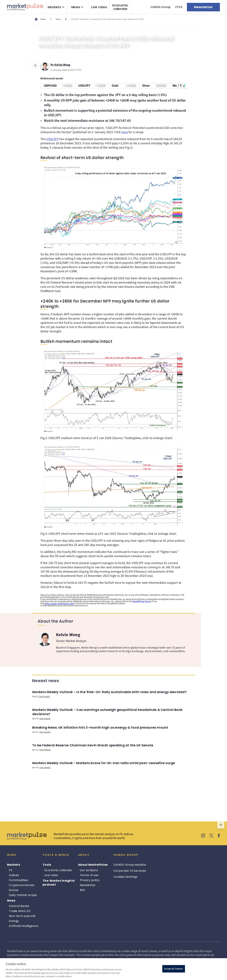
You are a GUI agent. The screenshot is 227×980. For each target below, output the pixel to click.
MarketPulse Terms (142, 601)
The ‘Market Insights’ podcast (59, 883)
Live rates (99, 7)
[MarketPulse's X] (211, 836)
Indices (14, 875)
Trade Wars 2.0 (20, 911)
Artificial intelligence (23, 926)
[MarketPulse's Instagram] (203, 836)
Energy (14, 921)
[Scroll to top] (221, 825)
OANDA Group (161, 7)
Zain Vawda (44, 696)
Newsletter (88, 885)
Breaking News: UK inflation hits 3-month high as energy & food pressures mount (100, 727)
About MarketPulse (93, 865)
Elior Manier (45, 750)
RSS (82, 890)
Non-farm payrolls (22, 916)
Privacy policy (90, 880)
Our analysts (89, 870)
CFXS (179, 7)
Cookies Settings (125, 877)
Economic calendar (120, 7)
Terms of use (89, 875)
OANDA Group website (130, 865)
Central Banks (19, 906)
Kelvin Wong (62, 64)
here (125, 132)
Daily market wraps (23, 895)
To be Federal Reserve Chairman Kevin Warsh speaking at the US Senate (93, 745)
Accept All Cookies (174, 969)
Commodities (18, 880)
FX (11, 870)
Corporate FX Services (130, 871)
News (76, 7)
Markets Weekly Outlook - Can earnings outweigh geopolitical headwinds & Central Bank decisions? (107, 712)
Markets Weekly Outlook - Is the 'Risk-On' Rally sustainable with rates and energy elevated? (109, 692)
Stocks (14, 890)
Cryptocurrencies (22, 885)
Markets (54, 7)
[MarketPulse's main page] (42, 19)
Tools (47, 865)
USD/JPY (52, 139)
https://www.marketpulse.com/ (60, 603)
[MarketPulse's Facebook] (219, 836)
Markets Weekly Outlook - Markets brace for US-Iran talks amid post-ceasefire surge (104, 763)
